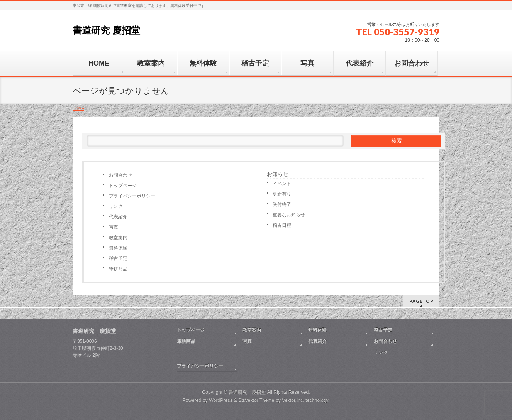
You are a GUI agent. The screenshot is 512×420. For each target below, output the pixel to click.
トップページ (123, 186)
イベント (282, 184)
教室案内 (118, 238)
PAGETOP (421, 301)
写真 (114, 227)
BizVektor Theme (256, 400)
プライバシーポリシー (132, 196)
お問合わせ (120, 175)
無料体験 (118, 248)
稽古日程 (282, 225)
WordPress (221, 400)
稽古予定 (118, 258)
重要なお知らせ (289, 215)
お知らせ (278, 174)
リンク (116, 206)
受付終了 (282, 204)
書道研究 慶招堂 (106, 30)
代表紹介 (118, 217)
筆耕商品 (118, 269)
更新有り (282, 194)
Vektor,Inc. (293, 400)
